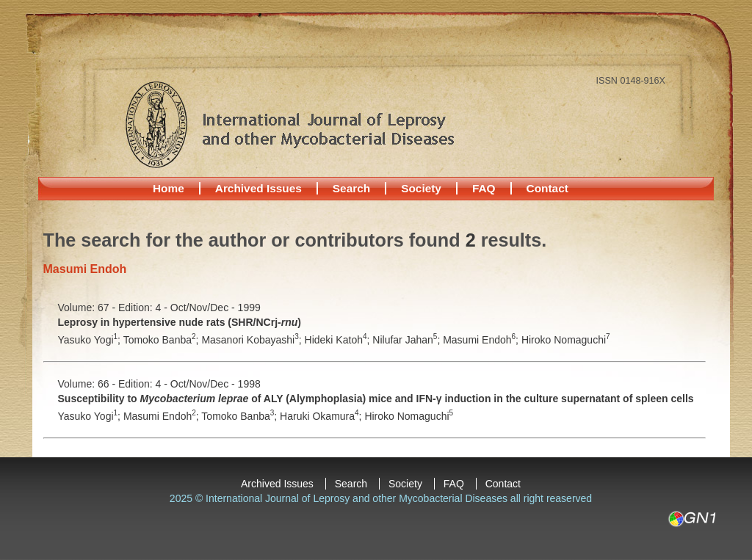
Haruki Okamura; (322, 416)
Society (421, 188)
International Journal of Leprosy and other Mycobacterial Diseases (289, 124)
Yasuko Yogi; (91, 340)
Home (169, 188)
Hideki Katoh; (339, 340)
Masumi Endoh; (482, 340)
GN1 (691, 519)
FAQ (484, 188)
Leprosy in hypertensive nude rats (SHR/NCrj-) (180, 322)
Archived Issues (258, 188)
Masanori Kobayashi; (253, 340)
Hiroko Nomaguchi (566, 340)
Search (351, 188)
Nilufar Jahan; (408, 340)
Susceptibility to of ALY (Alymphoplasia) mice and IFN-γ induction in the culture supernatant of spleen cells (376, 399)
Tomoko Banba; (163, 340)
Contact (547, 188)
